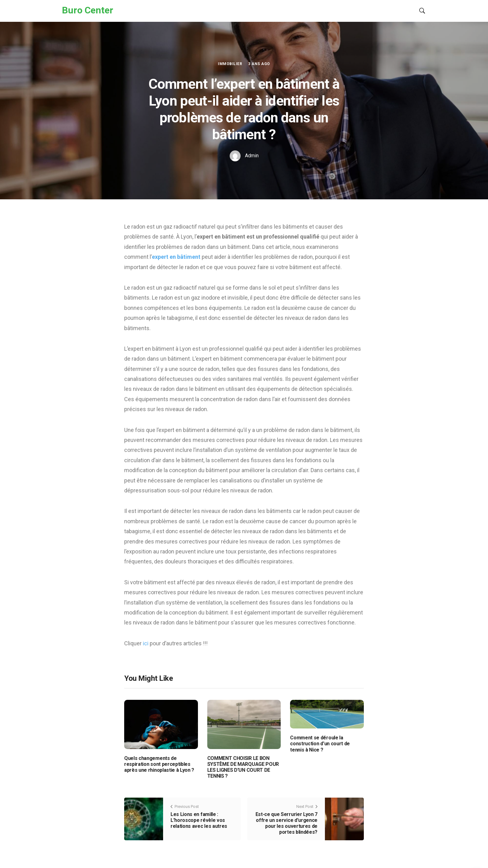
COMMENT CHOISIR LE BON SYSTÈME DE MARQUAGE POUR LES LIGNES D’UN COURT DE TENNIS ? (243, 767)
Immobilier (230, 64)
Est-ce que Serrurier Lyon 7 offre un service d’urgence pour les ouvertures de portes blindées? (286, 823)
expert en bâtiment (176, 257)
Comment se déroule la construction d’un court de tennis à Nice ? (320, 744)
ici (146, 643)
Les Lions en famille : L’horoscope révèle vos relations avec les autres (199, 820)
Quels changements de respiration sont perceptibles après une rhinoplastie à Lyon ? (159, 764)
